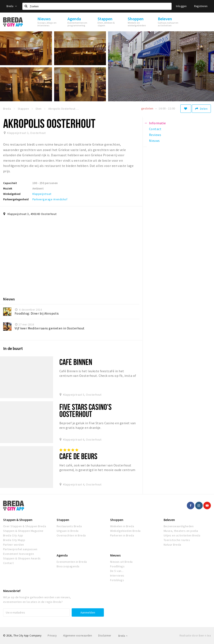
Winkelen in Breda (122, 526)
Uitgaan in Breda (68, 531)
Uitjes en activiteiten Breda (182, 535)
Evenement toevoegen (18, 554)
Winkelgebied (12, 194)
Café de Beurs (78, 456)
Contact (8, 563)
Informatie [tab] (157, 123)
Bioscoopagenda (68, 566)
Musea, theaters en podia (181, 531)
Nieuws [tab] (154, 141)
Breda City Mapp (14, 540)
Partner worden (14, 545)
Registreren (201, 6)
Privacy (52, 636)
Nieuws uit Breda (121, 562)
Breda (12, 6)
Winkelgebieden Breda (125, 531)
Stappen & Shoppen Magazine (23, 531)
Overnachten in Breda (71, 535)
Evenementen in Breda (72, 562)
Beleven (169, 520)
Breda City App (13, 535)
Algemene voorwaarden (78, 636)
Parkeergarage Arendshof (50, 199)
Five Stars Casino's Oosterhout (85, 410)
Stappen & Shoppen (18, 520)
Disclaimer (105, 636)
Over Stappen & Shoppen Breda (25, 526)
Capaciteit (10, 183)
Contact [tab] (155, 129)
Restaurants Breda (69, 526)
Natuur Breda (172, 545)
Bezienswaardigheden (179, 526)
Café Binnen (76, 362)
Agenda (62, 555)
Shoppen (117, 520)
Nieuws (115, 555)
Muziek (8, 188)
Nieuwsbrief (12, 591)
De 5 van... (117, 571)
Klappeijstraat (42, 194)
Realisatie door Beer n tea (195, 636)
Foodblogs (117, 566)
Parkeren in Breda (122, 535)
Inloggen (181, 6)
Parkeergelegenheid (16, 199)
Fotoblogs (117, 580)
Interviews (117, 575)
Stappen (63, 520)
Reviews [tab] (155, 135)
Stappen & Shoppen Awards (22, 558)
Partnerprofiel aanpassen (20, 549)
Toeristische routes (177, 540)
